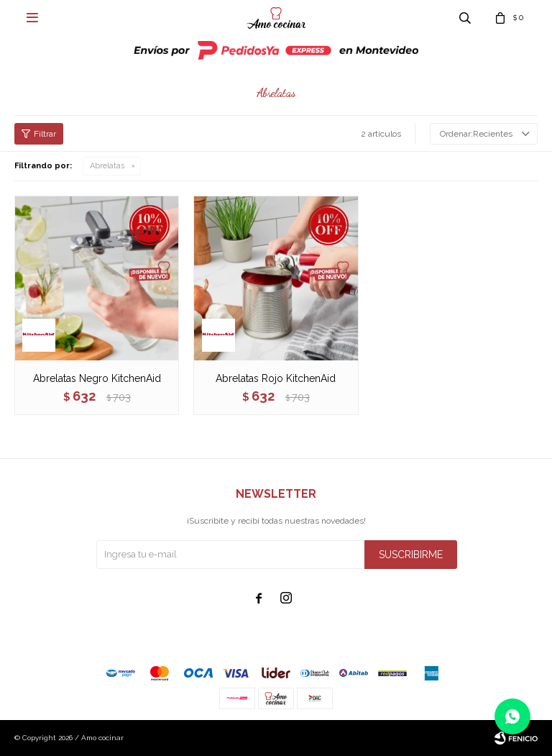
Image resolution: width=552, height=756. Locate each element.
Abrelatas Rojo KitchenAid (276, 378)
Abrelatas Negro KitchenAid (97, 378)
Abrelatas (107, 166)
